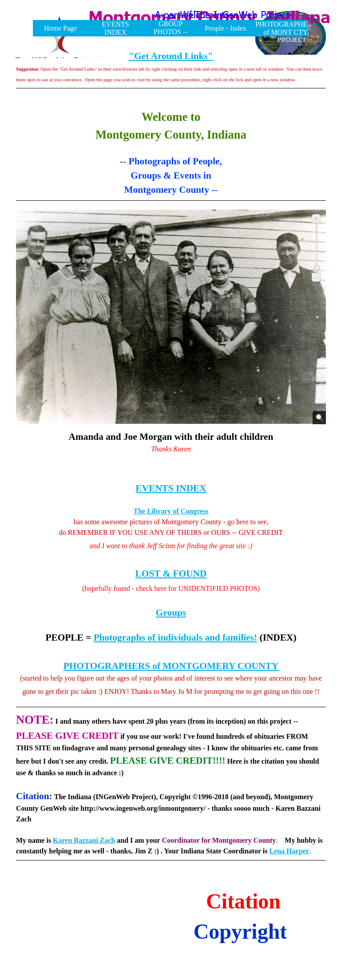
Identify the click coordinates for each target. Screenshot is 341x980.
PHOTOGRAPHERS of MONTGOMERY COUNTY (171, 666)
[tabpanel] (171, 76)
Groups (171, 613)
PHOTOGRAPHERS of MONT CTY (286, 28)
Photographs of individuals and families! (176, 637)
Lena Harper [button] (289, 851)
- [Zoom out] (316, 277)
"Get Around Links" (171, 56)
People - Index (225, 28)
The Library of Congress (171, 511)
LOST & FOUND (171, 574)
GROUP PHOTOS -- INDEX (171, 32)
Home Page (60, 28)
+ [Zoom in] (316, 218)
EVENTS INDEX (115, 28)
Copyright (240, 931)
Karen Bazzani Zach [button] (84, 840)
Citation (243, 901)
